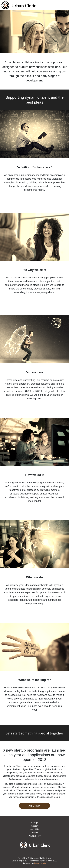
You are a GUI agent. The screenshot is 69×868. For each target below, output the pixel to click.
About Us (34, 829)
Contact (34, 833)
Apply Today (35, 806)
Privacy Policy (34, 836)
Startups (34, 823)
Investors (34, 826)
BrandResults (40, 863)
